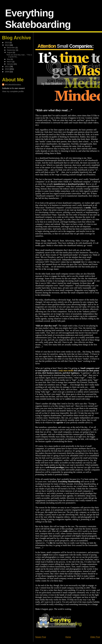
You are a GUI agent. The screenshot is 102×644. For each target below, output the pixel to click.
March (10, 62)
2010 (7, 69)
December (11, 48)
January (10, 64)
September (11, 50)
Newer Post (41, 637)
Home (68, 637)
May (9, 59)
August (10, 52)
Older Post (95, 637)
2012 (7, 45)
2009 (7, 72)
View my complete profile (13, 91)
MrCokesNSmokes (13, 85)
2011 (7, 67)
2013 (7, 43)
